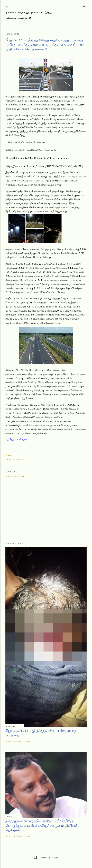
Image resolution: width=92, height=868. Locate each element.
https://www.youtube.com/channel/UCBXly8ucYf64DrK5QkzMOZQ (44, 166)
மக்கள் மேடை (19, 459)
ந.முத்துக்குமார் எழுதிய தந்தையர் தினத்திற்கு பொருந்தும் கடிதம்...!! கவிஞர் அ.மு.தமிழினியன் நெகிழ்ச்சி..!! (42, 825)
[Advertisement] (46, 510)
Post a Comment (15, 476)
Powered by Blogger (46, 857)
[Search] (85, 5)
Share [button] (8, 455)
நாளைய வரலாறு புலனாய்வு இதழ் (29, 12)
